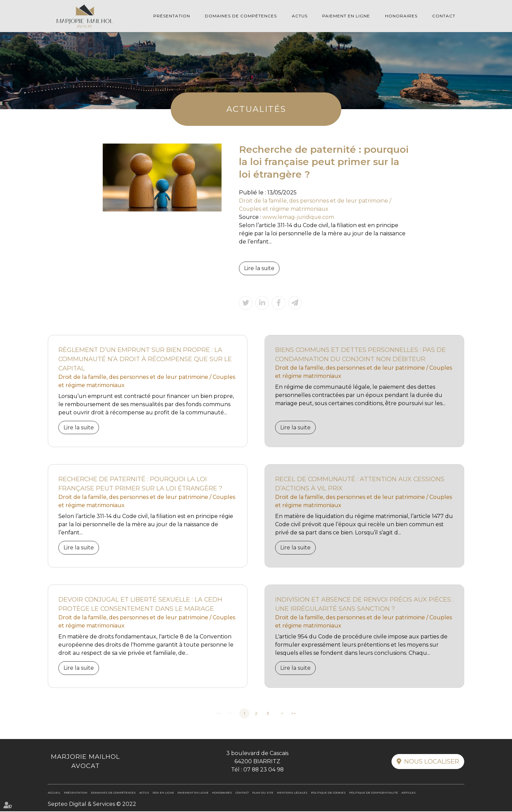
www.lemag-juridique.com (299, 217)
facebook (498, 393)
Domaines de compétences (241, 16)
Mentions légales (292, 793)
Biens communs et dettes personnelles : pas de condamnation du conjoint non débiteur (361, 355)
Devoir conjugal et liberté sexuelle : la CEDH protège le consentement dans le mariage (141, 604)
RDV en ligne (498, 420)
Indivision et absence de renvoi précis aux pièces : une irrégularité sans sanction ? (364, 604)
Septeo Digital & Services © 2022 (92, 804)
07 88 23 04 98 (263, 770)
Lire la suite (259, 268)
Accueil (54, 793)
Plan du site (263, 793)
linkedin (498, 406)
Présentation (172, 16)
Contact (444, 16)
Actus (300, 16)
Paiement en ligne (346, 16)
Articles (409, 793)
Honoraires (401, 16)
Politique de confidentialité (374, 793)
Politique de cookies (328, 793)
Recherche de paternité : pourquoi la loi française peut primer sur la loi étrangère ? (140, 484)
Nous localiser (432, 762)
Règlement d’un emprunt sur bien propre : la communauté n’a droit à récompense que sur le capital (145, 359)
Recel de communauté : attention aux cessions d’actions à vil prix (360, 484)
